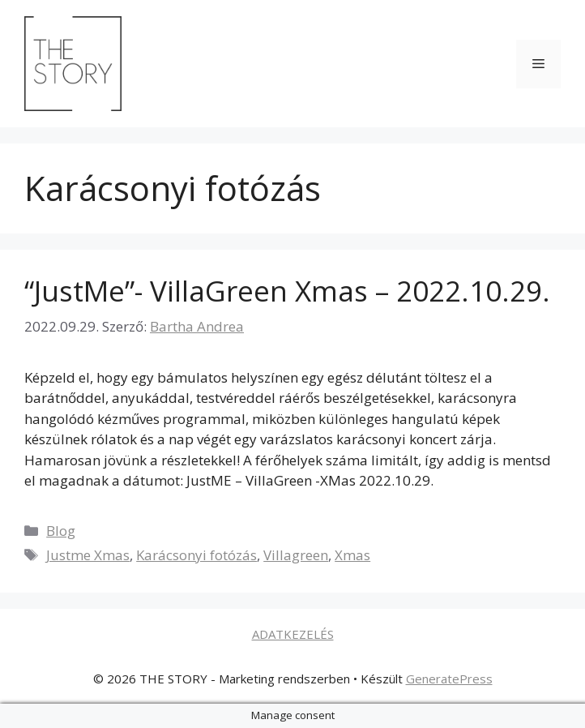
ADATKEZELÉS (293, 634)
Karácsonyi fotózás (196, 555)
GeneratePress (449, 679)
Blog (61, 531)
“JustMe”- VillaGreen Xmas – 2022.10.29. (287, 291)
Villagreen (296, 555)
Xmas (352, 555)
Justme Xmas (88, 555)
